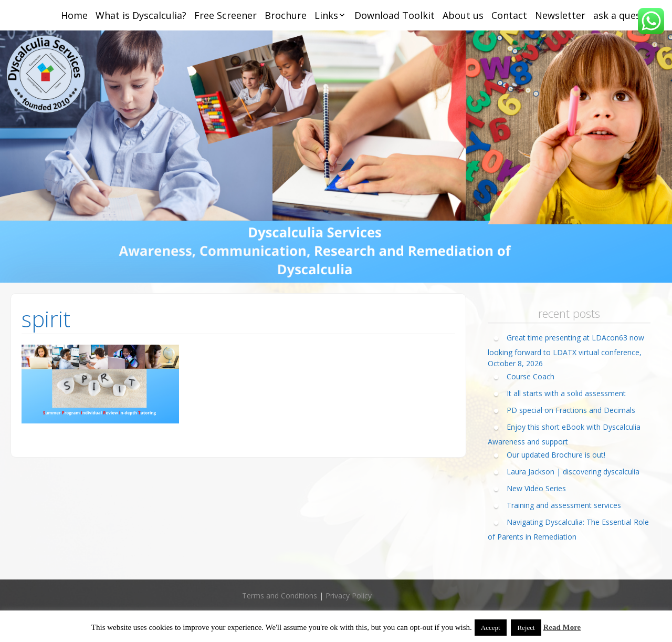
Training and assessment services (564, 505)
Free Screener (225, 15)
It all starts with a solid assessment (566, 393)
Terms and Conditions (280, 596)
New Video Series (536, 488)
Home (74, 15)
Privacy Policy (349, 596)
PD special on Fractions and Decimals (571, 410)
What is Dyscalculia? (141, 15)
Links (326, 15)
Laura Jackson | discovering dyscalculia (573, 472)
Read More (562, 627)
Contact (509, 15)
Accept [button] (491, 628)
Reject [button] (526, 628)
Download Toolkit (395, 15)
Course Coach (531, 376)
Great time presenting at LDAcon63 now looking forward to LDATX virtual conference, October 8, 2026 (566, 350)
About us (463, 15)
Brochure (286, 15)
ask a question (626, 15)
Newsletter (560, 15)
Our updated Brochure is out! (556, 455)
